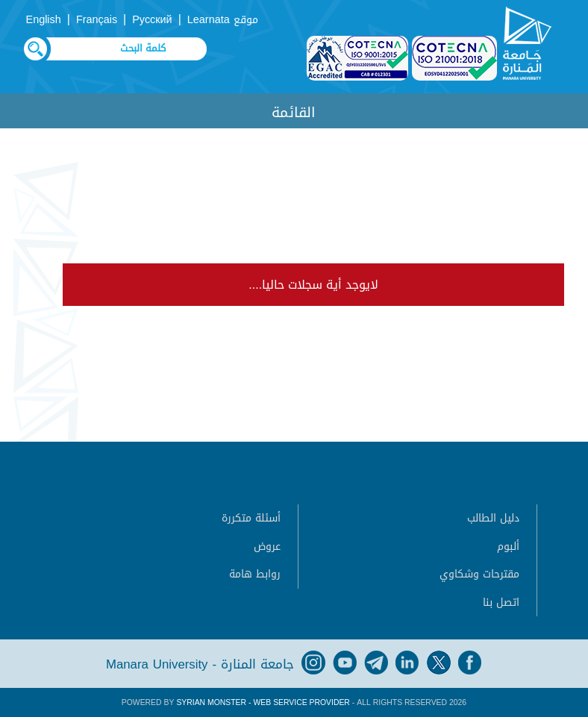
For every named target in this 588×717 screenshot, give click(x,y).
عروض (267, 547)
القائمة (294, 112)
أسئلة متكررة (251, 518)
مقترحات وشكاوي (479, 574)
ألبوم (508, 547)
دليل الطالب (493, 518)
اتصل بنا (501, 602)
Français (97, 20)
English (44, 20)
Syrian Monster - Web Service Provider (263, 702)
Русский (152, 20)
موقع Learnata (223, 20)
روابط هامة (255, 574)
